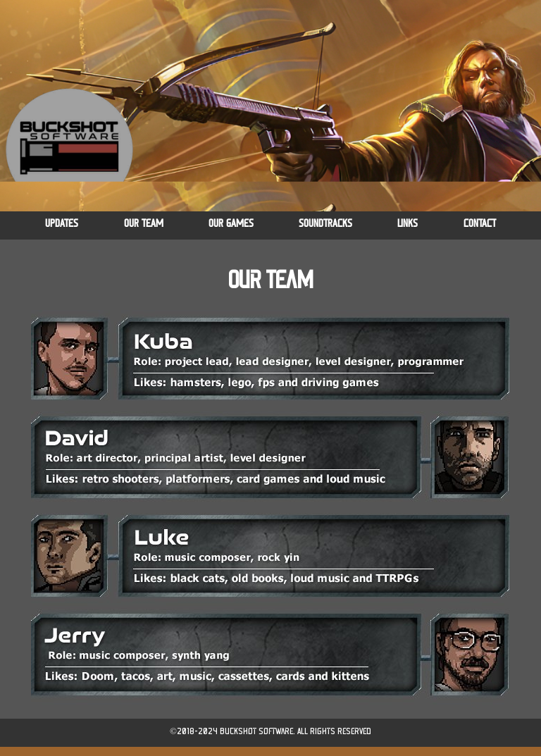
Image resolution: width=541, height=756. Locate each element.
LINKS (408, 224)
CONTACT (480, 224)
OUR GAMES (231, 224)
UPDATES (62, 224)
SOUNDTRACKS (325, 224)
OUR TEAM (144, 224)
